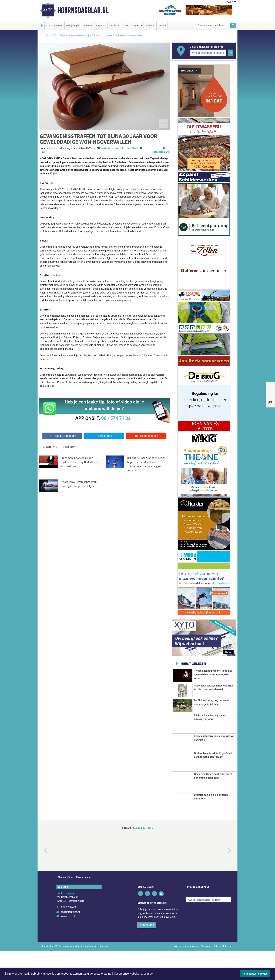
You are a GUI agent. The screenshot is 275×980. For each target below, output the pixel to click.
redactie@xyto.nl (70, 941)
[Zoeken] (233, 25)
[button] (42, 880)
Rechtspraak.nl (160, 152)
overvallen (120, 148)
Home (45, 35)
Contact (162, 25)
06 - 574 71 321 (117, 418)
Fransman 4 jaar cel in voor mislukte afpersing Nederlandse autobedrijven (80, 462)
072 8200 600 (69, 937)
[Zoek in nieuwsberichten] (213, 25)
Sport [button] (125, 25)
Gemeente (88, 25)
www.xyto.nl (68, 946)
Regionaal (101, 25)
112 (48, 25)
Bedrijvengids (73, 25)
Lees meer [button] (147, 974)
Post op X (104, 436)
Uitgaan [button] (136, 25)
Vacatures (150, 25)
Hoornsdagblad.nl (83, 10)
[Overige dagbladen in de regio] (209, 929)
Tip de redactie (146, 436)
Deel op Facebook (62, 436)
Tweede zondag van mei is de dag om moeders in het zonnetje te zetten (213, 675)
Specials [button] (113, 25)
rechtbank (133, 148)
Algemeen (58, 25)
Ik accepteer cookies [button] (255, 974)
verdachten (107, 148)
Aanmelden (147, 954)
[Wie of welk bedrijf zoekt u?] (208, 53)
